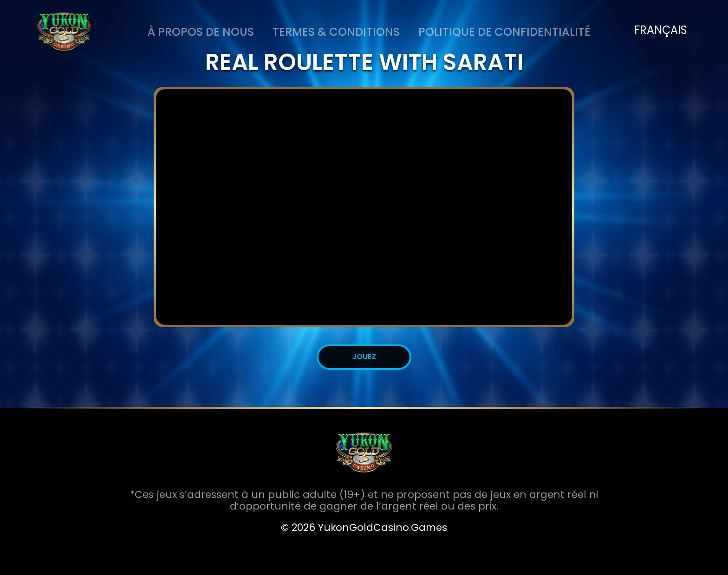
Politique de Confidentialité (504, 32)
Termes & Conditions (336, 32)
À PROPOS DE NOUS (201, 32)
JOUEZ (364, 357)
